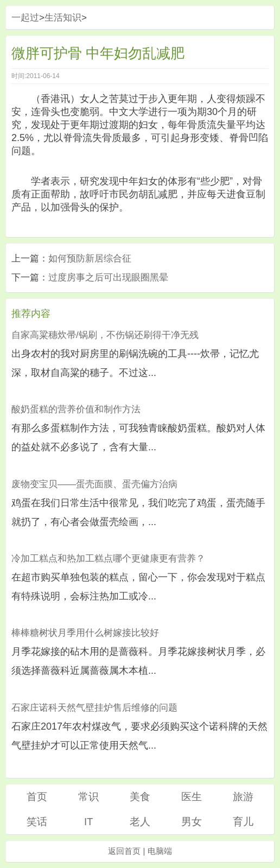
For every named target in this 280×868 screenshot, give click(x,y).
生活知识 (63, 18)
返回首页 (124, 851)
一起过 (25, 18)
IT (89, 822)
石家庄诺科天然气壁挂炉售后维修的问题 (94, 708)
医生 (192, 797)
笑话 (37, 822)
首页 (37, 797)
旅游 (243, 797)
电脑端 (160, 851)
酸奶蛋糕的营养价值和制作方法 (76, 409)
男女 (192, 822)
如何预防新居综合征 (90, 259)
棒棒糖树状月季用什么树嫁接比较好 (85, 633)
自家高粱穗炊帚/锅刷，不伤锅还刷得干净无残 (105, 335)
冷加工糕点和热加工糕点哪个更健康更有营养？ (108, 559)
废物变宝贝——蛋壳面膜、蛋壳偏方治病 (94, 484)
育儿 (243, 822)
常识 (88, 797)
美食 (140, 797)
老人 (140, 822)
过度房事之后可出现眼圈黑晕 (108, 277)
